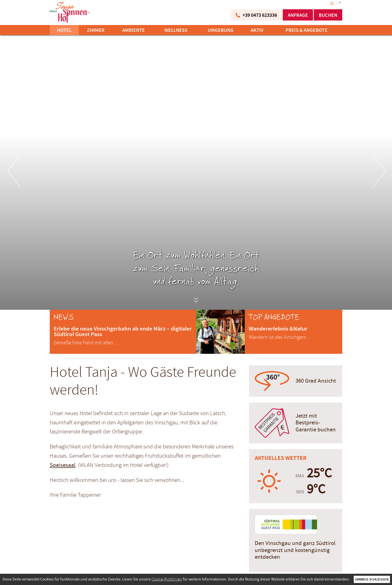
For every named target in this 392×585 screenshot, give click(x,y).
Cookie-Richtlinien (167, 579)
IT (340, 3)
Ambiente (133, 30)
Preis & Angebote (306, 30)
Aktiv (257, 30)
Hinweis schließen (372, 579)
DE (332, 3)
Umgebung (221, 30)
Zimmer (96, 30)
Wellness (176, 30)
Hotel (64, 30)
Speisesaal (63, 465)
